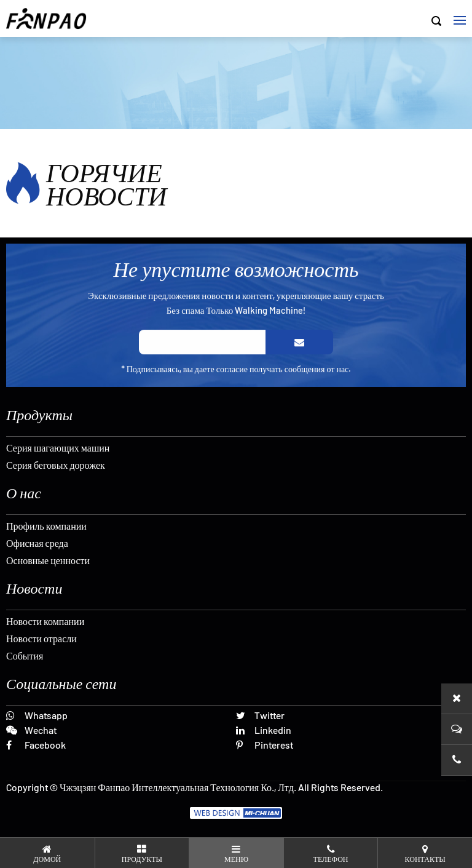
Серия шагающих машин (58, 448)
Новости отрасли (41, 638)
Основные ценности (48, 560)
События (25, 655)
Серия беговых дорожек (56, 465)
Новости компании (45, 621)
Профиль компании (46, 526)
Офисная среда (37, 543)
